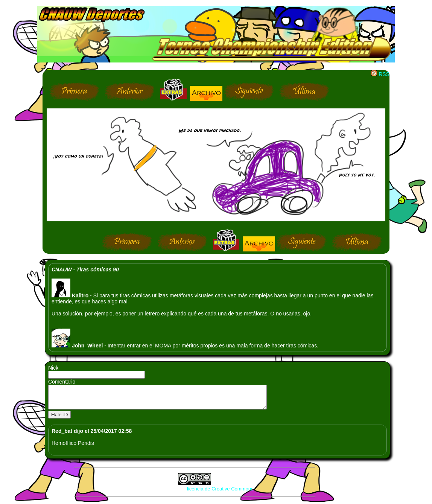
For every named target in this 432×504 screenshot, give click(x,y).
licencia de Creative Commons (220, 493)
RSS (380, 74)
